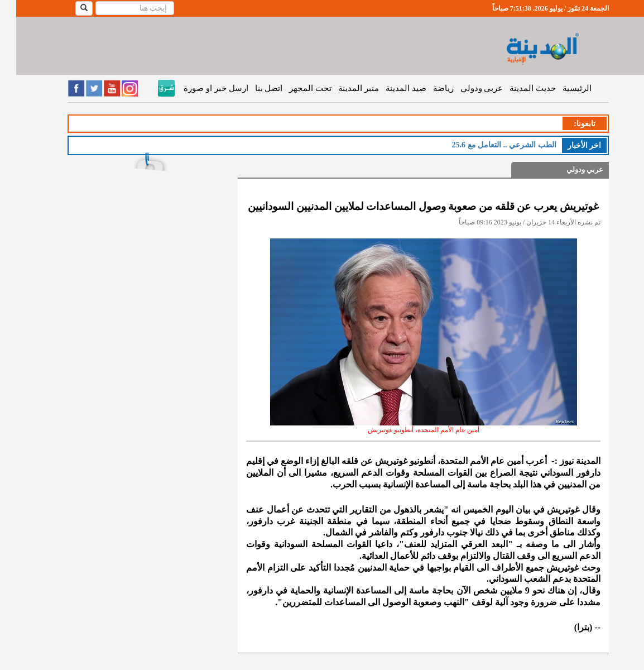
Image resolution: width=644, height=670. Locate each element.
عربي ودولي (466, 88)
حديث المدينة (516, 88)
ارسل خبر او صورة (200, 88)
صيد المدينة (390, 88)
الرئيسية (561, 88)
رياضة (427, 88)
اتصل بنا (253, 88)
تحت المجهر (294, 88)
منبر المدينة (342, 88)
